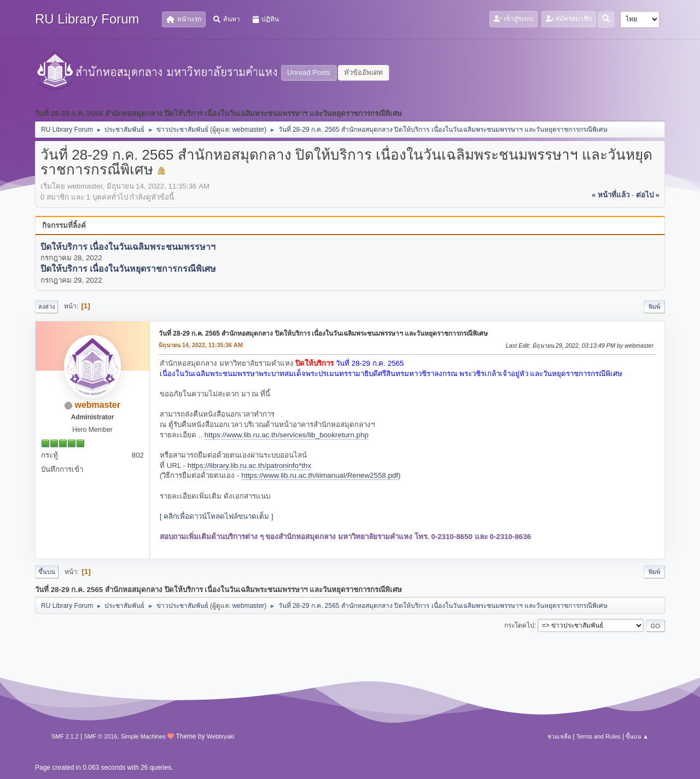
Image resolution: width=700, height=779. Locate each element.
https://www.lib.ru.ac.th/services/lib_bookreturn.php (287, 435)
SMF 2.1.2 (65, 736)
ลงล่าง (46, 307)
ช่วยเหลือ (559, 736)
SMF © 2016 (101, 736)
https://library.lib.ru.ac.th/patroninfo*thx (249, 465)
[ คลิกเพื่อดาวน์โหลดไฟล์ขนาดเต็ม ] (217, 516)
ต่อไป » (648, 195)
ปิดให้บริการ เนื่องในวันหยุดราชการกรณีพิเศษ (128, 269)
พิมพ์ (654, 307)
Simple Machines (143, 736)
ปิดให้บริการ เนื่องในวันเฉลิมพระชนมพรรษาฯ (128, 247)
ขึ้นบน (47, 572)
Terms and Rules (599, 736)
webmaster (249, 130)
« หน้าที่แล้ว (611, 195)
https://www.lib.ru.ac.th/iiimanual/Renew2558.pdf (320, 475)
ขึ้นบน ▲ (637, 736)
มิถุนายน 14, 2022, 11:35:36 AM (201, 345)
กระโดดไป (519, 625)
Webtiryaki (220, 736)
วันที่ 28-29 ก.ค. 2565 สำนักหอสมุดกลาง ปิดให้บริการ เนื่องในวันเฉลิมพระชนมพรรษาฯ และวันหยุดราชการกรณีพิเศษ (323, 333)
